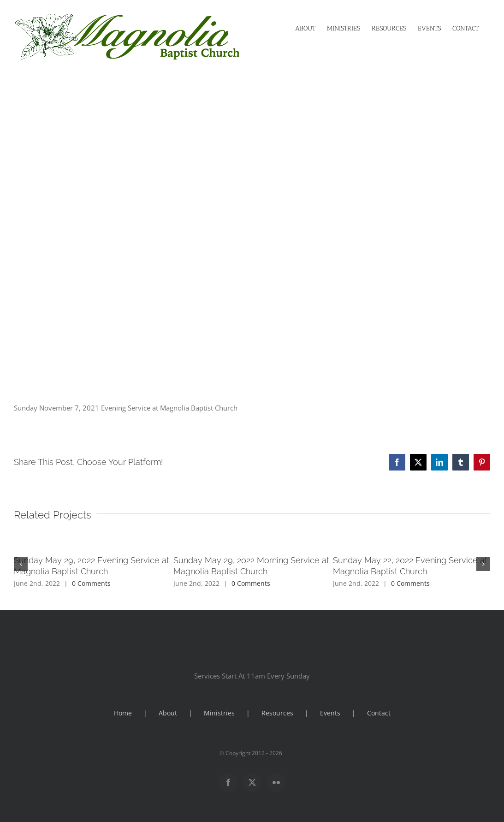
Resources (277, 713)
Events (330, 713)
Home (123, 713)
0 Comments (91, 583)
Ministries (219, 713)
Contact (379, 713)
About (168, 713)
